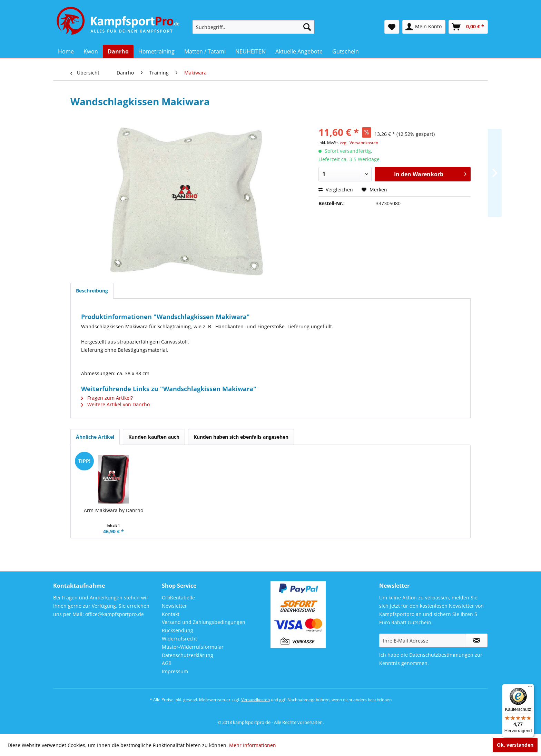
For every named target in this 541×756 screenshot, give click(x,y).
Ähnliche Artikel (95, 437)
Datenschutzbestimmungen (441, 655)
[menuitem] (253, 27)
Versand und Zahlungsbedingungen (204, 622)
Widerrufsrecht (179, 639)
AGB (167, 663)
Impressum (175, 671)
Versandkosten (255, 700)
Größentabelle (178, 598)
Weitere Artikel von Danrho (115, 404)
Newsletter (174, 606)
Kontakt (171, 614)
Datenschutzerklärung (188, 655)
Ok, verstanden (515, 745)
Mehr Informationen (253, 745)
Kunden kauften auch (154, 437)
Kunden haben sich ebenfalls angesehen (241, 437)
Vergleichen (336, 190)
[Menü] (530, 688)
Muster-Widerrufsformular (193, 647)
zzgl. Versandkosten (359, 143)
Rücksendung (178, 630)
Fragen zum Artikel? (107, 398)
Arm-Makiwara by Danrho (114, 510)
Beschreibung (92, 291)
